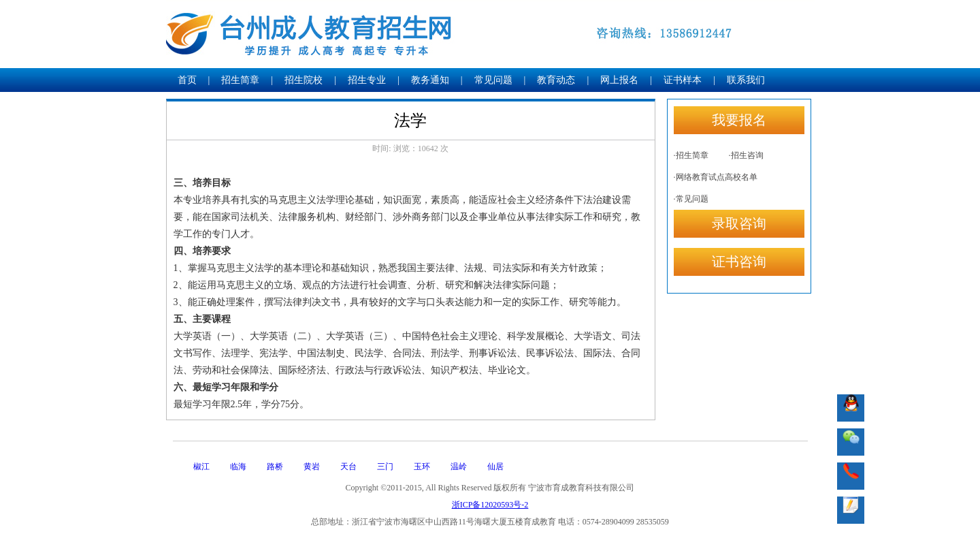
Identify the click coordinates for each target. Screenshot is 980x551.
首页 (187, 80)
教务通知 (430, 80)
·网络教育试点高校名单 (716, 177)
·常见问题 (691, 199)
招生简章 (240, 80)
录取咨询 (739, 223)
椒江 (201, 467)
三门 (385, 467)
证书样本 (683, 80)
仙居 (495, 467)
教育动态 (556, 80)
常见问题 (493, 80)
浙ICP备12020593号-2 (490, 505)
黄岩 (312, 467)
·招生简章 (691, 155)
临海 (238, 467)
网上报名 (619, 80)
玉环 (422, 467)
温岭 (459, 467)
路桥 (275, 467)
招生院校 (304, 80)
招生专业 (367, 80)
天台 (348, 467)
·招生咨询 (746, 155)
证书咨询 (739, 262)
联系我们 (746, 80)
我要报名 (739, 120)
